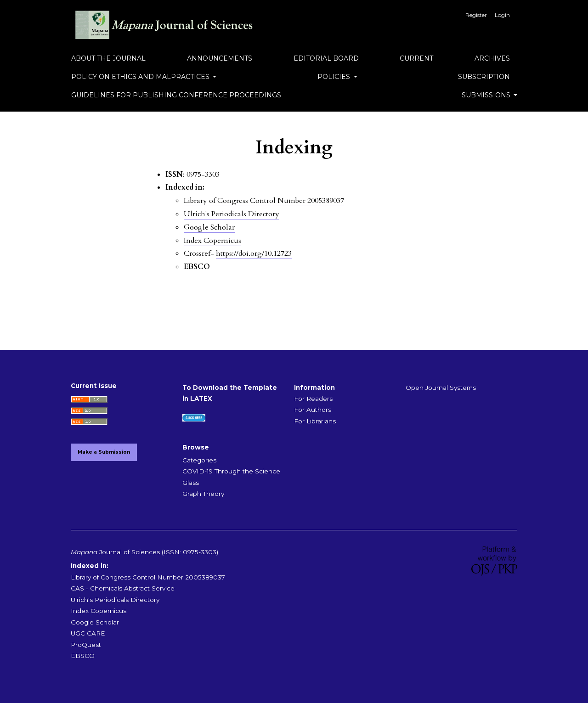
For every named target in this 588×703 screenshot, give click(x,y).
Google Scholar (209, 227)
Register (476, 15)
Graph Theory (203, 494)
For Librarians (315, 421)
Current (416, 58)
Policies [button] (335, 77)
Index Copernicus (212, 241)
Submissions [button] (487, 95)
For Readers (313, 399)
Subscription (484, 77)
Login (502, 15)
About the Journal (108, 58)
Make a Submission (104, 452)
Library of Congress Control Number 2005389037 (264, 201)
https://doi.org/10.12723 (254, 253)
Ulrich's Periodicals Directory (232, 214)
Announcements (220, 58)
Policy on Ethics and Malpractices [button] (141, 77)
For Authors (313, 410)
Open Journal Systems (441, 388)
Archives (492, 58)
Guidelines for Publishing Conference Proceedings (176, 95)
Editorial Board (326, 58)
